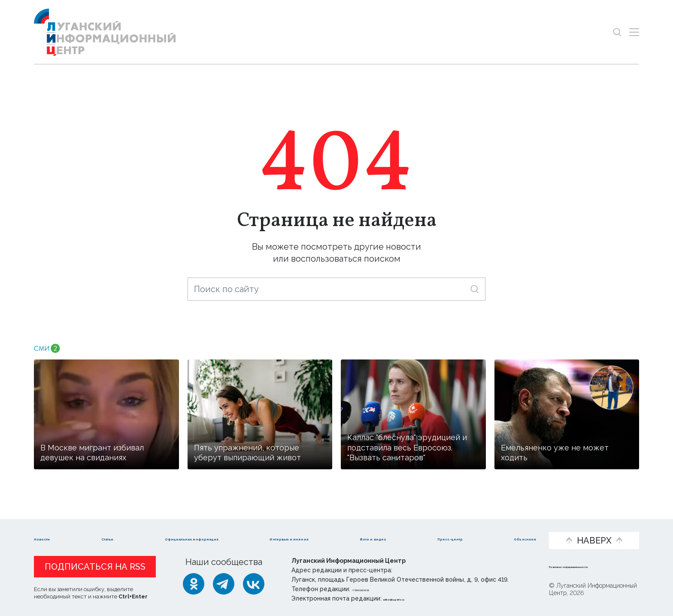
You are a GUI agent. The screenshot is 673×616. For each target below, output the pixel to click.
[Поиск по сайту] (336, 289)
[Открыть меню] (634, 32)
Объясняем (511, 526)
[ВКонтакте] (254, 584)
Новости (53, 526)
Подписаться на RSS (95, 567)
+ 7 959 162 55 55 (376, 589)
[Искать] (474, 289)
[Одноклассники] (194, 584)
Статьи (98, 526)
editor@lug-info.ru (412, 598)
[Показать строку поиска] (617, 32)
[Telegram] (224, 584)
